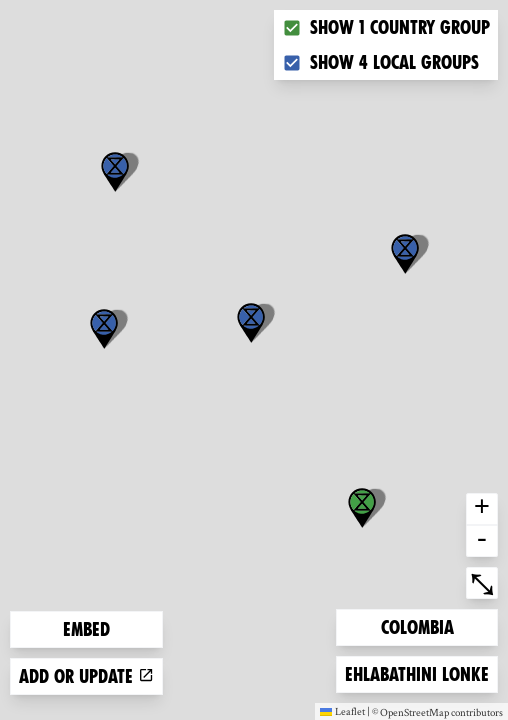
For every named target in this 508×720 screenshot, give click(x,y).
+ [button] (482, 509)
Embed (86, 629)
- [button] (482, 541)
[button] (405, 254)
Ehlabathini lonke (416, 672)
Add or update (86, 676)
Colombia (417, 625)
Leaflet (342, 711)
